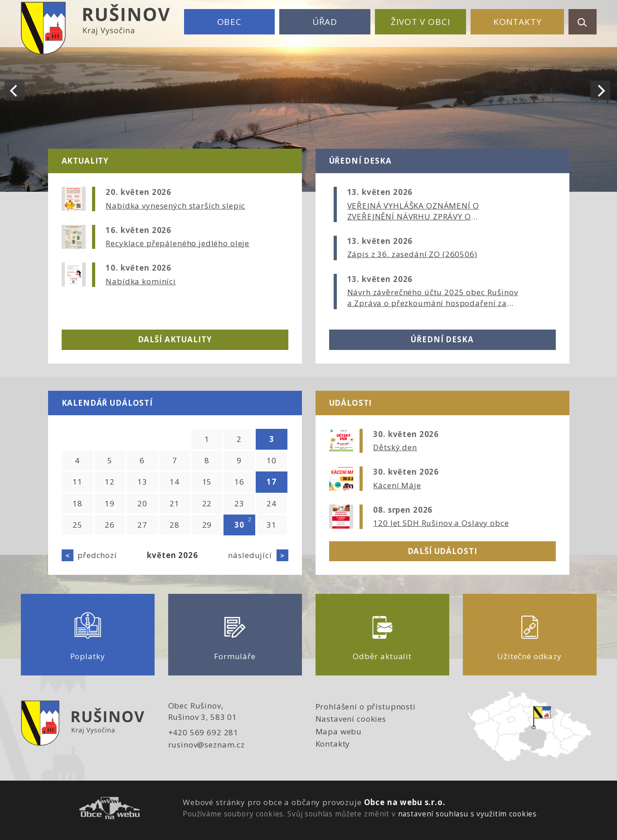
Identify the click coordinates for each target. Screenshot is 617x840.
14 (175, 482)
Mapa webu (339, 731)
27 (142, 525)
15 (207, 482)
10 (272, 460)
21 (175, 503)
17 (272, 482)
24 (272, 503)
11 (78, 482)
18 (78, 503)
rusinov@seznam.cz (206, 745)
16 (239, 482)
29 (207, 525)
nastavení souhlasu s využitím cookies (467, 814)
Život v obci (420, 22)
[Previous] (15, 91)
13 (142, 482)
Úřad (325, 22)
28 (175, 525)
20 (142, 503)
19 (110, 503)
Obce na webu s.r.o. (405, 802)
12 (110, 482)
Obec (229, 22)
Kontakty (517, 22)
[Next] (600, 91)
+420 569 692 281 (204, 732)
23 (239, 503)
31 (272, 525)
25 (78, 525)
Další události (442, 551)
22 (207, 503)
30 (239, 525)
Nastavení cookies (351, 719)
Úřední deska (442, 339)
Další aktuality (175, 339)
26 (110, 525)
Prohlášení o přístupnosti (366, 706)
